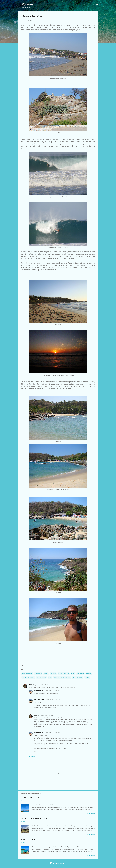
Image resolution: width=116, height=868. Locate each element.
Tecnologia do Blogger (58, 863)
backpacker (38, 674)
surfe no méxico (78, 677)
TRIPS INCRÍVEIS (39, 690)
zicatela (87, 677)
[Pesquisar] (97, 5)
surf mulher (80, 674)
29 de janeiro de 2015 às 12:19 (53, 691)
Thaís (30, 685)
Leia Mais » (91, 813)
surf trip (89, 674)
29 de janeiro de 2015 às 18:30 (53, 700)
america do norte (27, 674)
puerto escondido (64, 674)
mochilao (53, 674)
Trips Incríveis (28, 4)
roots (73, 674)
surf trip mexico (41, 677)
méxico (46, 674)
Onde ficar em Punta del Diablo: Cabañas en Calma (38, 819)
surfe (50, 677)
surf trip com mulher (28, 677)
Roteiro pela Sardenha (28, 840)
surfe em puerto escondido (62, 677)
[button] (94, 15)
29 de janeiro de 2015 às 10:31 (40, 685)
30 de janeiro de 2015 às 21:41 (46, 715)
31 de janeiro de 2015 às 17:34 (53, 733)
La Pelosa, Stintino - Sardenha (31, 798)
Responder (32, 757)
